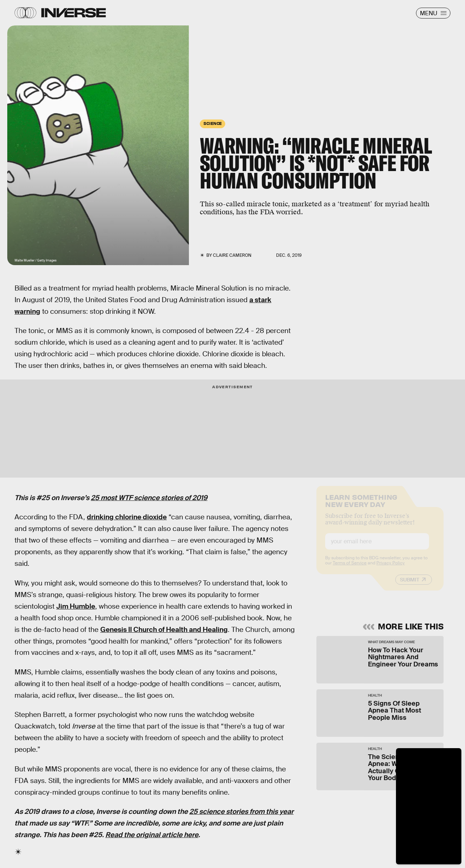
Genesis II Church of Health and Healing (164, 630)
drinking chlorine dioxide (127, 517)
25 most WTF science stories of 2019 (149, 498)
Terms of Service (350, 569)
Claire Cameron (232, 255)
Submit (410, 586)
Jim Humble (76, 606)
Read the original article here (152, 835)
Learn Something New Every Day (361, 506)
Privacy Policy (391, 569)
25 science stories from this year (241, 812)
